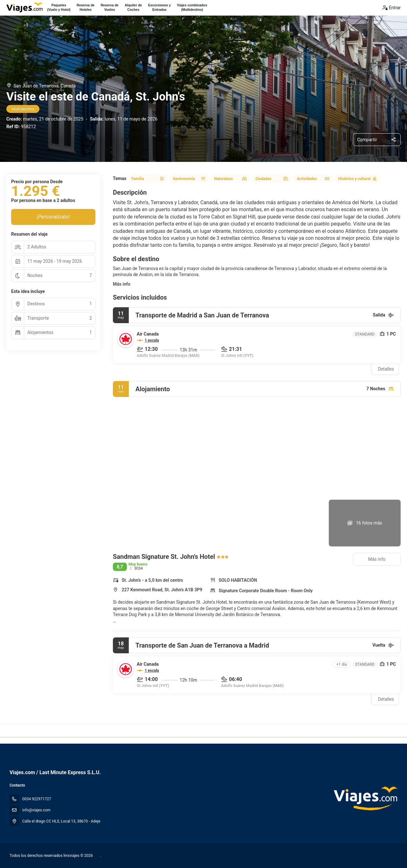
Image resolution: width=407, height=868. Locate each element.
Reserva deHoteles (86, 7)
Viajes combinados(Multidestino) (192, 7)
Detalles (386, 369)
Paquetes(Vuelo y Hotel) (59, 7)
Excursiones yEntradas (159, 7)
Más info (122, 284)
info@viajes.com (36, 810)
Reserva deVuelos (110, 7)
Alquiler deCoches (133, 7)
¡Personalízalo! (53, 217)
